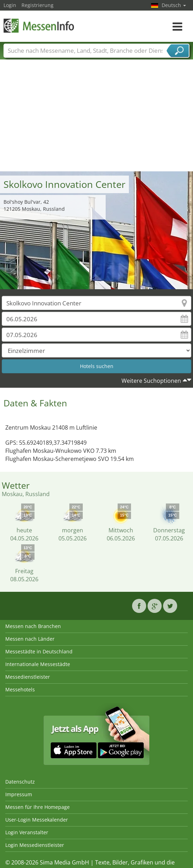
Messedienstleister (28, 677)
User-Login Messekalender (37, 820)
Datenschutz (20, 782)
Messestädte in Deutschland (39, 651)
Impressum (19, 794)
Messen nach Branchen (33, 626)
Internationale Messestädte (38, 664)
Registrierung (38, 5)
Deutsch (174, 5)
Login (10, 5)
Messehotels (20, 689)
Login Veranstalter (27, 832)
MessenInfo (39, 26)
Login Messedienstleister (35, 845)
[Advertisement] (97, 119)
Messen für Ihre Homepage (38, 807)
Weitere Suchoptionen (151, 381)
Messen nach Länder (30, 639)
